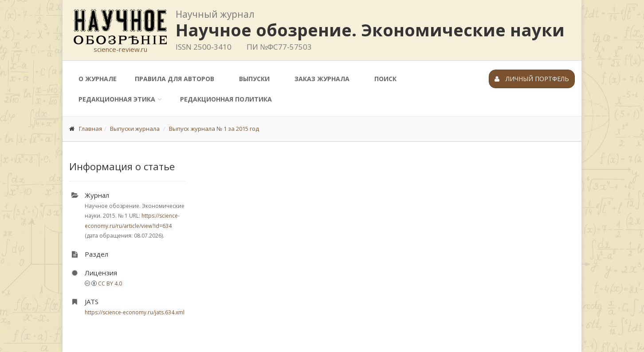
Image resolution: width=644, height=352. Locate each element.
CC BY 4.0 (110, 284)
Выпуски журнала (135, 129)
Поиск (385, 79)
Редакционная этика (117, 99)
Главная (90, 129)
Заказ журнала (322, 79)
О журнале (98, 79)
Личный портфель (532, 79)
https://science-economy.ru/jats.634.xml (135, 312)
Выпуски (254, 79)
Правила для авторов (175, 79)
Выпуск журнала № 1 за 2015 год (214, 129)
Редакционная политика (226, 99)
